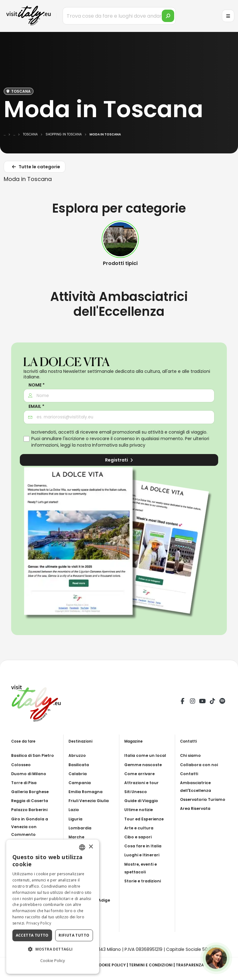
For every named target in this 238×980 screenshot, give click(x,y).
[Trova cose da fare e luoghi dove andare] (119, 16)
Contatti (190, 774)
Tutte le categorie (35, 168)
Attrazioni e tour (143, 783)
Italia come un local (147, 755)
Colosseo (22, 765)
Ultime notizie (140, 810)
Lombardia (81, 828)
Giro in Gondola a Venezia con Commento (31, 827)
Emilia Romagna (87, 792)
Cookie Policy (110, 965)
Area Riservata (197, 816)
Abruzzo (78, 755)
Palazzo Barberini (31, 810)
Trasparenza (197, 965)
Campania (81, 783)
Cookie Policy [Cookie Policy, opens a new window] (53, 960)
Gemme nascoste (145, 765)
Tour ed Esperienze (146, 819)
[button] (53, 949)
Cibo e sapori (139, 837)
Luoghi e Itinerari (143, 855)
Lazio (75, 810)
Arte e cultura (140, 828)
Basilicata (80, 765)
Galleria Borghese (32, 792)
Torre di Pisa (25, 783)
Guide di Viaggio (143, 801)
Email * (36, 406)
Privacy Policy (39, 923)
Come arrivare (141, 774)
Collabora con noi (201, 765)
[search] (168, 16)
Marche (77, 837)
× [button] (91, 847)
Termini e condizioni (154, 965)
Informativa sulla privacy (119, 445)
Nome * (37, 385)
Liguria (76, 819)
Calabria (79, 774)
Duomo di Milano (30, 774)
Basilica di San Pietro (35, 755)
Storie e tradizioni (145, 881)
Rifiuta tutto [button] (74, 935)
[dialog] (53, 907)
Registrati (119, 460)
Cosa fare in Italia (145, 846)
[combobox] (82, 847)
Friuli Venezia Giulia (91, 801)
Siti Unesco (137, 792)
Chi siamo (191, 755)
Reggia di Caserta (32, 801)
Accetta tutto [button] (32, 935)
